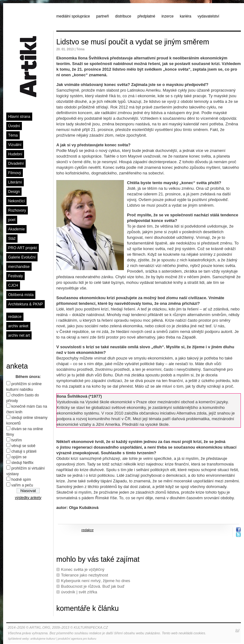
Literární (15, 182)
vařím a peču (22, 485)
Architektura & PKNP (25, 304)
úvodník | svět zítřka (79, 592)
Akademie (16, 229)
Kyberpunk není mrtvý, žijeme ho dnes (96, 581)
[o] (237, 630)
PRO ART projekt (23, 248)
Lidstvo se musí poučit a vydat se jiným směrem (133, 42)
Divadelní (16, 164)
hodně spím (21, 480)
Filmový (15, 173)
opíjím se (19, 457)
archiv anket (18, 326)
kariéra (186, 16)
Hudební (15, 154)
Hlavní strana (19, 117)
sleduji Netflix (22, 463)
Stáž (12, 239)
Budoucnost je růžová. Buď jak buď (93, 586)
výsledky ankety (28, 498)
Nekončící (16, 201)
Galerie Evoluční (22, 257)
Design (14, 192)
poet (12, 220)
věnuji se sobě (23, 446)
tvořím (16, 440)
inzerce (168, 16)
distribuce (123, 16)
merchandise (19, 267)
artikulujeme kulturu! (43, 639)
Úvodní (14, 126)
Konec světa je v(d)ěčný (83, 569)
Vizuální (15, 145)
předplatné (146, 16)
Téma (13, 135)
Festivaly (15, 276)
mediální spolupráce (73, 16)
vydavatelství (208, 16)
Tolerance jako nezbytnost (84, 575)
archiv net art (19, 335)
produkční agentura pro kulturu (77, 639)
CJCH (13, 285)
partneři (102, 16)
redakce (15, 317)
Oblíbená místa (21, 295)
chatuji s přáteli (24, 451)
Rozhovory (17, 210)
